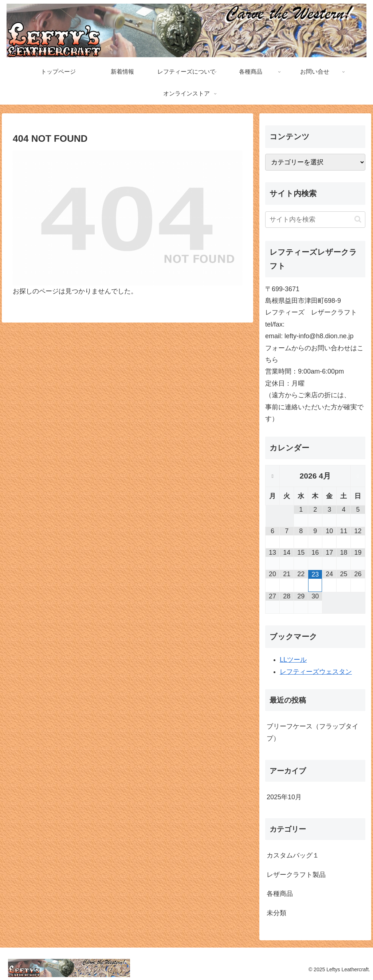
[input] (315, 220)
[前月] (272, 476)
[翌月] (358, 476)
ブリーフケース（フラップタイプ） (313, 732)
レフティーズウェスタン (316, 672)
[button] (358, 219)
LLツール (293, 660)
